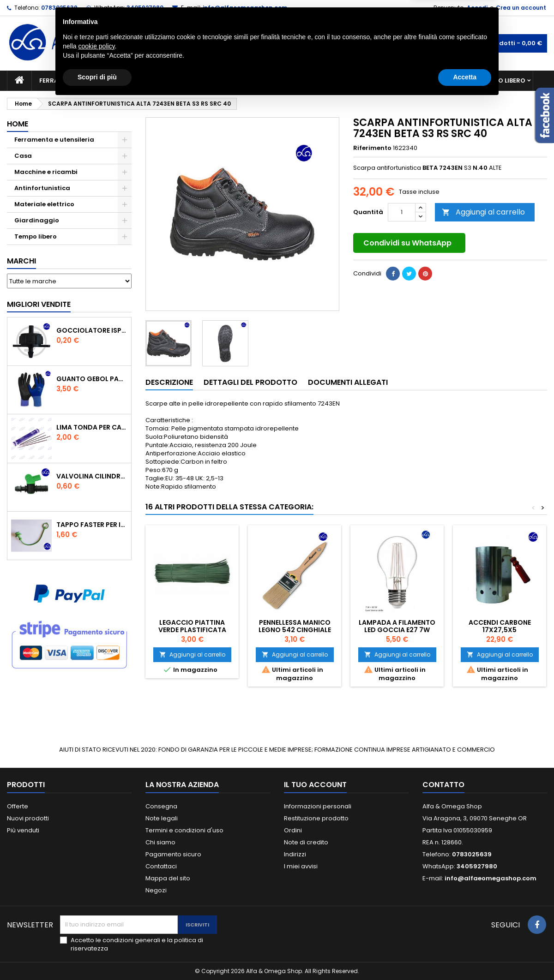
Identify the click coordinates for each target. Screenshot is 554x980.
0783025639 (59, 8)
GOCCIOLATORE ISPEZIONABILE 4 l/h (92, 330)
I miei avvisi (301, 866)
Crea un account (521, 8)
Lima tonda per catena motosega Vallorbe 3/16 (92, 427)
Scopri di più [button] (97, 955)
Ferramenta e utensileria (82, 81)
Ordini (293, 830)
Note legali (162, 818)
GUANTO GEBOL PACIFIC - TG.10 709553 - (92, 379)
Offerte (18, 806)
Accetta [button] (465, 955)
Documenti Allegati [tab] (348, 382)
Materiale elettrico (255, 81)
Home (18, 124)
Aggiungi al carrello (483, 212)
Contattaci (161, 866)
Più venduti (23, 830)
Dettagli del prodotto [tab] (250, 382)
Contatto (443, 785)
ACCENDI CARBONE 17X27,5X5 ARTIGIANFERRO (500, 630)
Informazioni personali (318, 806)
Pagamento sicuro (173, 854)
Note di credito (306, 842)
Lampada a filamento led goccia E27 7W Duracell (397, 630)
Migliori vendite (39, 304)
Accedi (477, 8)
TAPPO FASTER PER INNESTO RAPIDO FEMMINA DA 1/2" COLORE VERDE (92, 525)
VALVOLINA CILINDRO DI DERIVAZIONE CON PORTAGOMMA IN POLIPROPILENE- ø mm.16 (92, 476)
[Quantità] (402, 212)
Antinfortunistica (433, 81)
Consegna (161, 806)
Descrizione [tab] (169, 382)
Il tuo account (315, 785)
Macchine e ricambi (173, 81)
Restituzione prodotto (316, 818)
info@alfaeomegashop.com (245, 8)
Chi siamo (160, 842)
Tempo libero (503, 81)
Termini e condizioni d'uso (184, 830)
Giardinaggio (361, 81)
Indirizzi (295, 854)
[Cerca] (277, 43)
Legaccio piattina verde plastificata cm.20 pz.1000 (192, 630)
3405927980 (145, 8)
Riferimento (372, 148)
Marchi (21, 261)
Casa (313, 81)
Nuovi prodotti (28, 818)
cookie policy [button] (96, 924)
